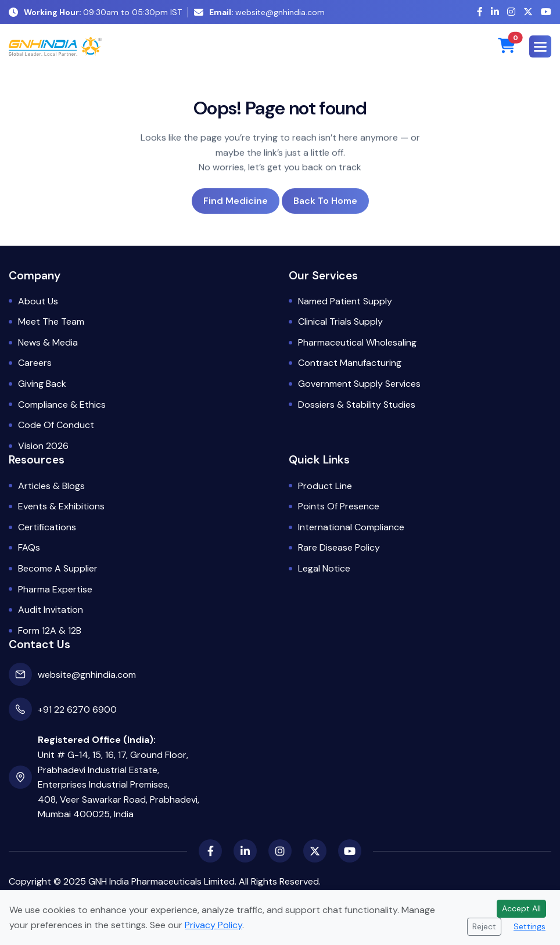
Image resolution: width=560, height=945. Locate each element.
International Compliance (351, 527)
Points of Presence (339, 506)
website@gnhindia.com (259, 12)
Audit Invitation (51, 610)
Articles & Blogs (51, 486)
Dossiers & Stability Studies (357, 405)
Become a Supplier (58, 568)
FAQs (29, 547)
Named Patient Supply (345, 301)
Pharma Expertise (55, 589)
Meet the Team (51, 321)
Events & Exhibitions (61, 506)
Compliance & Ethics (62, 405)
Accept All (521, 908)
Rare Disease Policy (339, 547)
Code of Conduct (56, 425)
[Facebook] (480, 12)
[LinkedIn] (495, 12)
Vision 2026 (43, 446)
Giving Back (42, 384)
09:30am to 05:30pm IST (95, 12)
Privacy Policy (213, 925)
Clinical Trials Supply (340, 321)
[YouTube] (546, 12)
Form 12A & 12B (50, 630)
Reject (484, 926)
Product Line (325, 486)
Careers (35, 363)
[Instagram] (511, 12)
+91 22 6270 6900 (77, 709)
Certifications (47, 527)
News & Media (48, 342)
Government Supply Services (359, 384)
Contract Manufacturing (350, 363)
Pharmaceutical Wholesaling (357, 342)
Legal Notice (324, 568)
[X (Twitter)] (528, 12)
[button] (540, 46)
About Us (38, 301)
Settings (530, 926)
